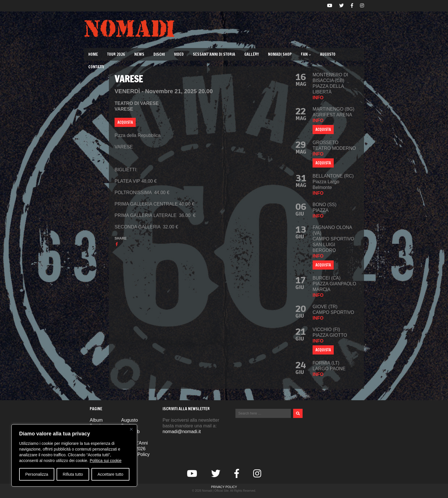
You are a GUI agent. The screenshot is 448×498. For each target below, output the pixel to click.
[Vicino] (131, 429)
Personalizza (37, 474)
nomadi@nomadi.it (182, 432)
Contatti (96, 67)
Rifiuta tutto (73, 474)
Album (96, 420)
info (318, 98)
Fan (306, 54)
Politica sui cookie (106, 461)
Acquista (323, 130)
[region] (74, 455)
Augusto (328, 54)
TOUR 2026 (116, 54)
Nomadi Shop (280, 54)
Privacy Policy (224, 487)
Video (179, 54)
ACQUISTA (125, 122)
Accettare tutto (110, 474)
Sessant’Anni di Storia (214, 54)
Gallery (252, 54)
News (139, 54)
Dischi (159, 54)
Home (93, 54)
